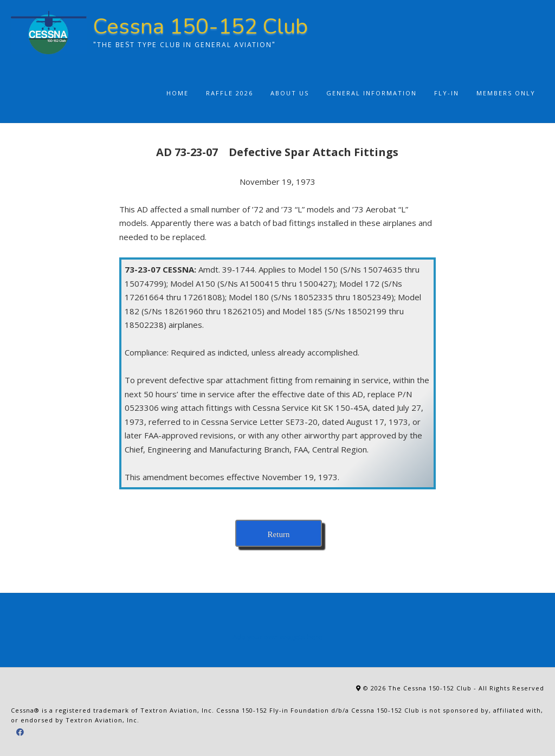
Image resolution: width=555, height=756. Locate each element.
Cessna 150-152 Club (201, 27)
